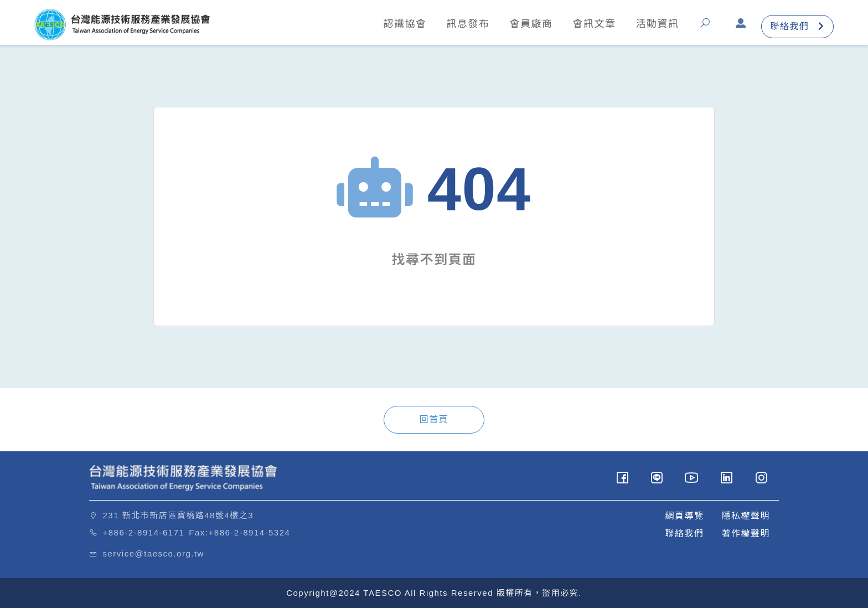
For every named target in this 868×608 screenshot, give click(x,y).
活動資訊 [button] (656, 24)
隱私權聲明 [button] (746, 516)
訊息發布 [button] (467, 24)
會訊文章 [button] (593, 24)
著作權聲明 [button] (746, 534)
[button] (706, 27)
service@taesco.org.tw (154, 553)
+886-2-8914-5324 (250, 532)
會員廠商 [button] (530, 24)
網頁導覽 (684, 516)
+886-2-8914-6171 (144, 532)
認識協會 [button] (404, 24)
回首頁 (434, 419)
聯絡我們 (796, 27)
